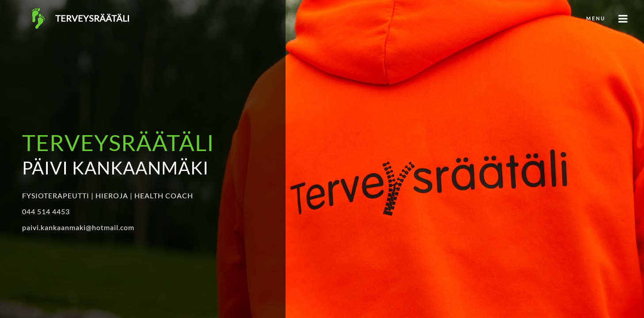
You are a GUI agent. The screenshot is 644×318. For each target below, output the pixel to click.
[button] (322, 18)
